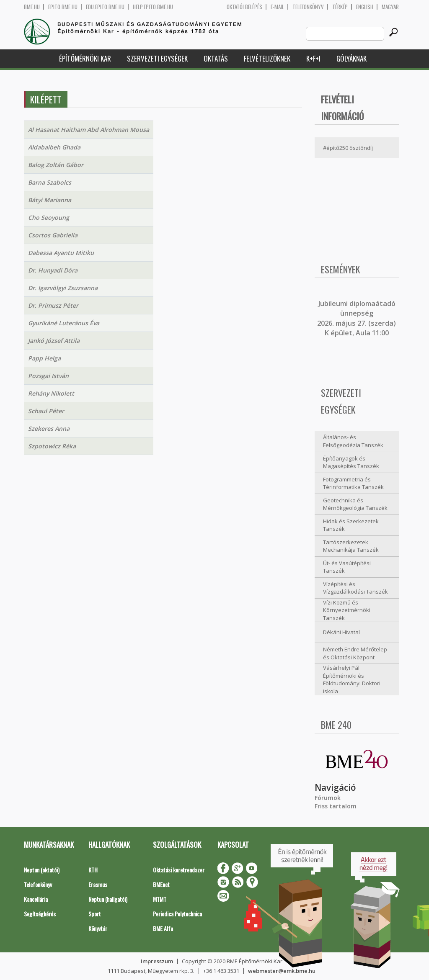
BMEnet (161, 884)
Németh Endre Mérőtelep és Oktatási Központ (355, 653)
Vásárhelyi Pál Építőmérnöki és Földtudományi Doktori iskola (352, 679)
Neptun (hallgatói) (108, 899)
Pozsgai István (48, 376)
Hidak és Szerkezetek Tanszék (351, 525)
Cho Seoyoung (49, 217)
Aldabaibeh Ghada (54, 147)
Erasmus (98, 884)
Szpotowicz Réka (52, 446)
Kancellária (36, 899)
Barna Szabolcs (50, 182)
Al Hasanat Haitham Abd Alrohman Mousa (89, 130)
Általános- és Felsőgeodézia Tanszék (353, 441)
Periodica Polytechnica (177, 914)
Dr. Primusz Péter (53, 305)
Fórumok (328, 798)
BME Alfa (163, 928)
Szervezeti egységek (157, 58)
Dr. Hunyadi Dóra (53, 270)
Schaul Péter (46, 411)
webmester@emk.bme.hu (282, 971)
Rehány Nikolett (51, 393)
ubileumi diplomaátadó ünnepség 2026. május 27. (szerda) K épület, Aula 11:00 (357, 318)
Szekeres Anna (49, 428)
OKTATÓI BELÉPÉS (244, 7)
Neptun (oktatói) (42, 870)
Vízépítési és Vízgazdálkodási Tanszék (355, 588)
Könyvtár (98, 928)
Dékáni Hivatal (341, 632)
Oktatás (216, 58)
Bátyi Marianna (50, 200)
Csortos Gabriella (53, 235)
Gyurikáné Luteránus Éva (64, 323)
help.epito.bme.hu (153, 7)
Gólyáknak (351, 58)
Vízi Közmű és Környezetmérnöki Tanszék (347, 610)
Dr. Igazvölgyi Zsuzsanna (63, 288)
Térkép (340, 7)
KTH (93, 870)
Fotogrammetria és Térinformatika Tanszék (353, 483)
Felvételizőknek (267, 58)
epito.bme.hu (63, 7)
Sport (95, 914)
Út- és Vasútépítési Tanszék (347, 567)
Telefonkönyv (308, 7)
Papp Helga (44, 358)
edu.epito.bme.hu (105, 7)
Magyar (390, 7)
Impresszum (157, 961)
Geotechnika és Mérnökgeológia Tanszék (355, 504)
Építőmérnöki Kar (85, 58)
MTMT (160, 899)
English (365, 7)
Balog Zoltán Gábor (56, 165)
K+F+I (313, 58)
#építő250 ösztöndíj (348, 148)
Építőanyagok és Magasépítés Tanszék (351, 462)
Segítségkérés (40, 914)
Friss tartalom (336, 806)
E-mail (277, 7)
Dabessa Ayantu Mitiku (61, 253)
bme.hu (32, 7)
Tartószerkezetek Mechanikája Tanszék (351, 546)
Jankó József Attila (54, 341)
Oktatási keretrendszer (179, 870)
